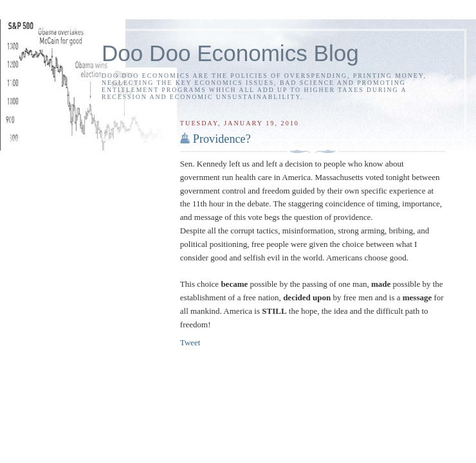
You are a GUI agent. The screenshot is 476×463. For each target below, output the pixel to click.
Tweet (190, 342)
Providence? (222, 139)
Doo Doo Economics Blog (230, 53)
